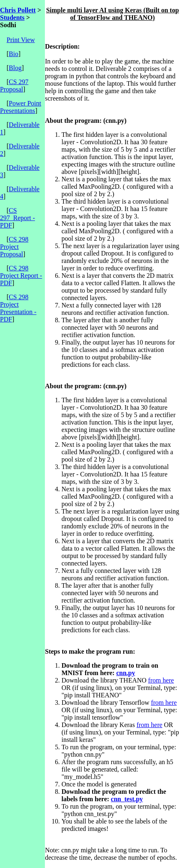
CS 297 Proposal (14, 86)
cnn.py (126, 673)
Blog (15, 68)
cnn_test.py (127, 799)
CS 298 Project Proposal (14, 247)
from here (161, 680)
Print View (21, 40)
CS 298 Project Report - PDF (21, 276)
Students (12, 18)
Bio (13, 54)
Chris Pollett (18, 10)
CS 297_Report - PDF (18, 218)
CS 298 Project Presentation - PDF (18, 308)
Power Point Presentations (21, 107)
